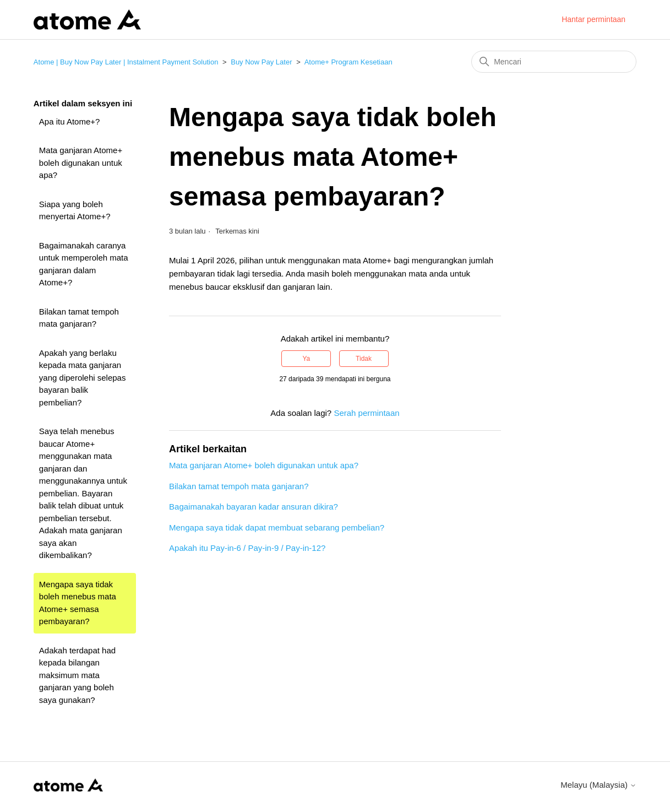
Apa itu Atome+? (70, 121)
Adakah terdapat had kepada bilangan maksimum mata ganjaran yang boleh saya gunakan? (77, 675)
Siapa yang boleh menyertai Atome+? (75, 210)
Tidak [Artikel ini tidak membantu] (364, 359)
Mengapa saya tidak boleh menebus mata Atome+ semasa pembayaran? (78, 603)
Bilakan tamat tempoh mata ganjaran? (79, 318)
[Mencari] (554, 62)
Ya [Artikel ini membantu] (306, 359)
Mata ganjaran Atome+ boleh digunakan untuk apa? (81, 163)
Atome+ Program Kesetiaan (348, 62)
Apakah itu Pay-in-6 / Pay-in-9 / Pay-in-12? (247, 548)
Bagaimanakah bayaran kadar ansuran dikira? (254, 507)
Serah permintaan (366, 413)
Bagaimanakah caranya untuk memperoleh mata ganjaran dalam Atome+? (84, 264)
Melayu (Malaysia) (598, 785)
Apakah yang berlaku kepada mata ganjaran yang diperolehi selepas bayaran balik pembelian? (83, 378)
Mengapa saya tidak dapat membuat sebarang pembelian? (277, 527)
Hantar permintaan (593, 19)
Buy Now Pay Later (261, 62)
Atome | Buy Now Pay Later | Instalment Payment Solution (126, 62)
